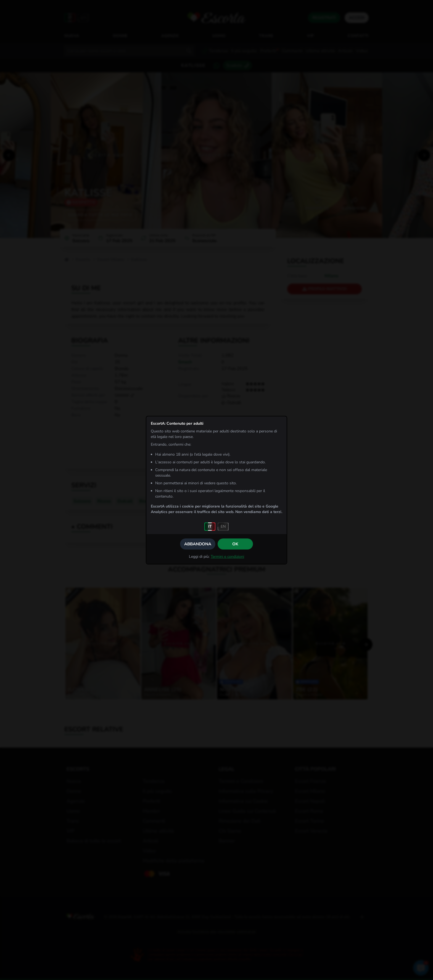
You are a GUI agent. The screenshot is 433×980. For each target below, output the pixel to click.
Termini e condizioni (227, 557)
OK (235, 544)
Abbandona (198, 544)
